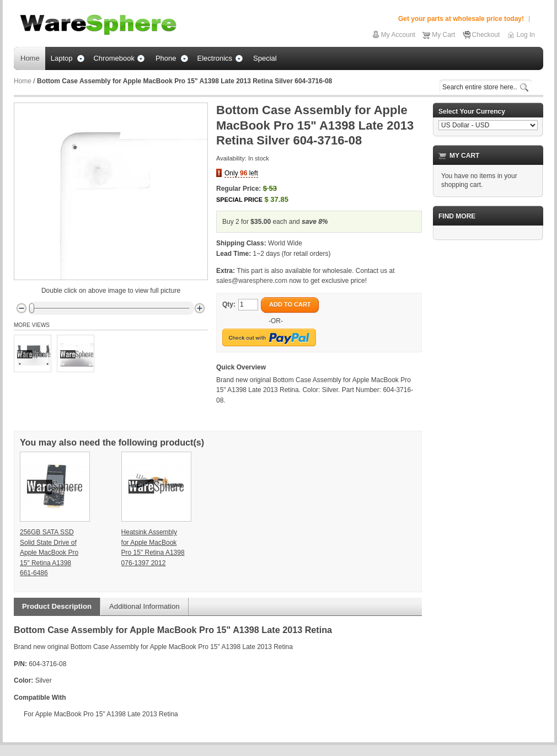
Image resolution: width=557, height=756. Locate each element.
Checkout (486, 35)
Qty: (229, 304)
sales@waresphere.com (252, 281)
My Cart (443, 35)
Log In (526, 35)
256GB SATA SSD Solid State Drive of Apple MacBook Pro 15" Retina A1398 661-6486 (49, 553)
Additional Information (144, 606)
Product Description (57, 606)
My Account (398, 35)
